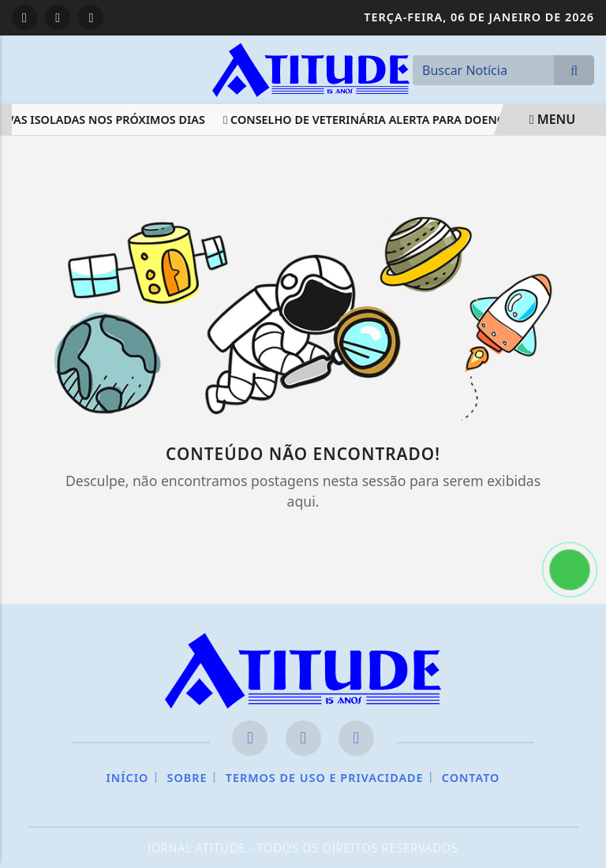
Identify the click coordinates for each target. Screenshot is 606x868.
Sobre (187, 778)
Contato (471, 778)
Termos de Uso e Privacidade (325, 778)
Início (128, 778)
